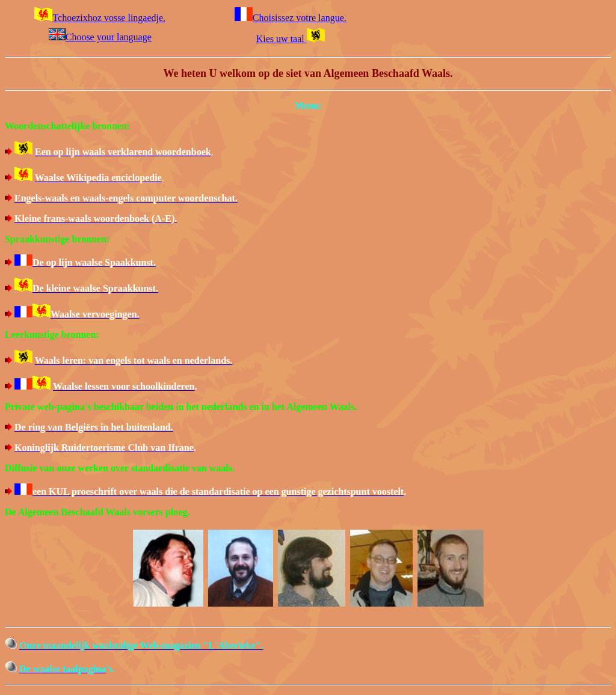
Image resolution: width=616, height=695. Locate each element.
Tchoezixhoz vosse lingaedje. (100, 18)
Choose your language (100, 37)
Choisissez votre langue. (291, 18)
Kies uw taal (291, 39)
